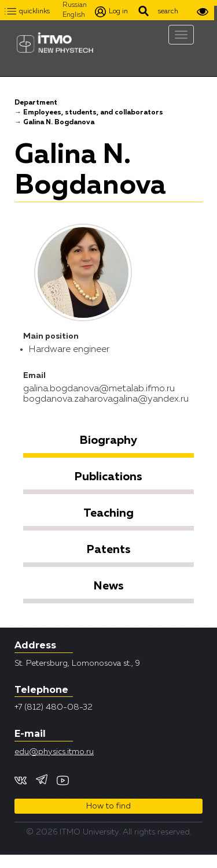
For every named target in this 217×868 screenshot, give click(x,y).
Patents (109, 550)
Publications (108, 477)
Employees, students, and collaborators (93, 113)
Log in (111, 12)
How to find (108, 806)
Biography (108, 440)
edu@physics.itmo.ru (54, 752)
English (74, 15)
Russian (75, 5)
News (109, 586)
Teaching (108, 513)
